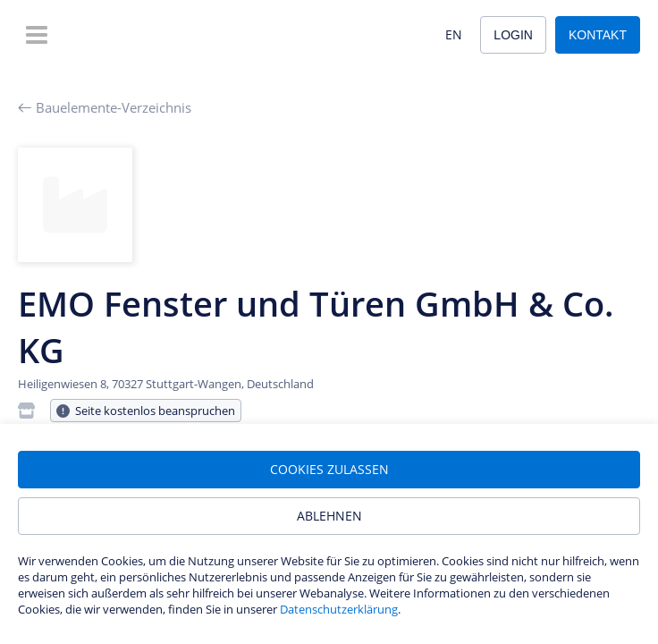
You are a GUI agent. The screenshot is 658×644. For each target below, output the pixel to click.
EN (454, 34)
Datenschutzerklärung (339, 609)
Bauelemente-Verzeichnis (105, 107)
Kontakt (598, 35)
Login (513, 35)
